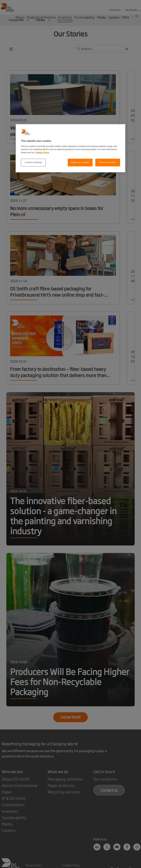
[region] (70, 148)
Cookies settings (33, 162)
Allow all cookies (108, 162)
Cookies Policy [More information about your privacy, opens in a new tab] (42, 152)
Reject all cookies (80, 162)
